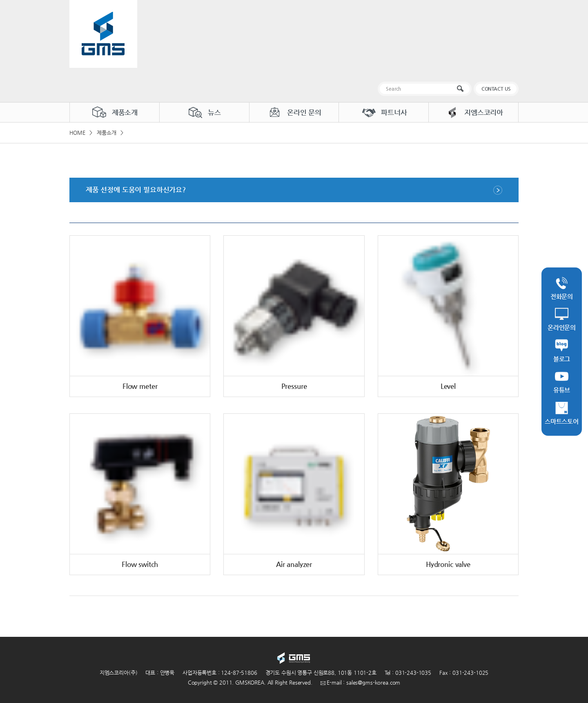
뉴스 (204, 112)
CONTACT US (496, 89)
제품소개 (115, 112)
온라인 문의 (294, 112)
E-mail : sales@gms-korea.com (361, 682)
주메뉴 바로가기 (0, 0)
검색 (462, 89)
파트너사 (384, 112)
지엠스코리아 (473, 112)
